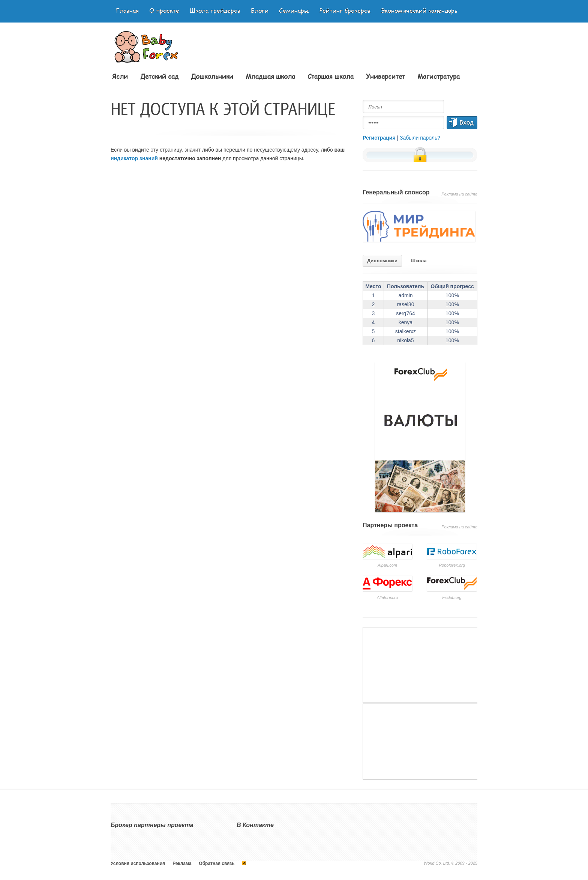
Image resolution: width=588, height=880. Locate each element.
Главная (127, 10)
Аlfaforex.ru (387, 597)
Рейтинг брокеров (345, 10)
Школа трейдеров (215, 10)
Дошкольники (212, 76)
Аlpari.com (387, 565)
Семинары (294, 10)
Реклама (182, 863)
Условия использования (138, 863)
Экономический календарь (419, 10)
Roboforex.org (452, 565)
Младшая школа (270, 76)
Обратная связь (217, 863)
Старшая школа (331, 76)
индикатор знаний (134, 158)
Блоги (260, 10)
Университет (385, 76)
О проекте (164, 10)
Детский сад (159, 76)
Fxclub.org (452, 597)
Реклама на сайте (459, 194)
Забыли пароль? (420, 138)
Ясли (120, 76)
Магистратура (439, 76)
